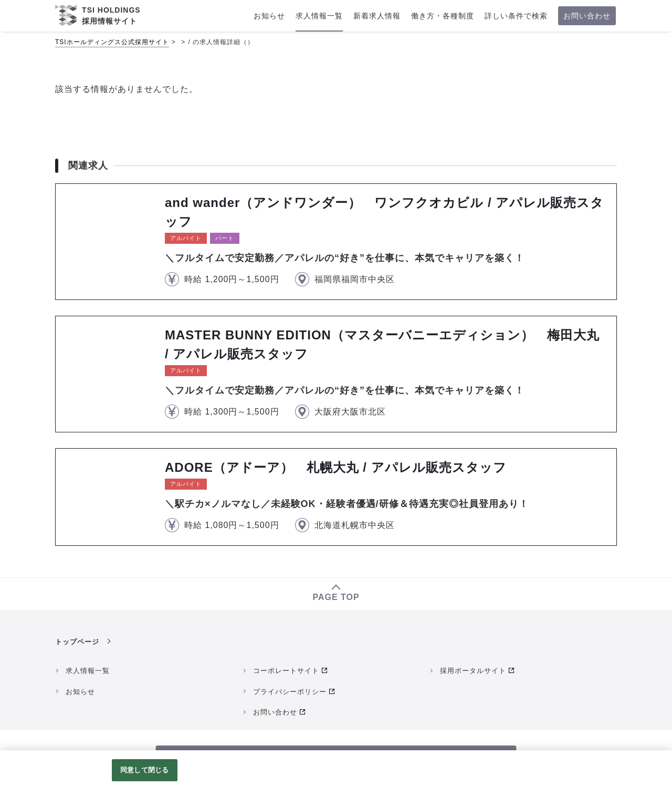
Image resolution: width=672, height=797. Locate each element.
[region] (336, 774)
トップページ (77, 642)
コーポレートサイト (286, 671)
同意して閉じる (144, 770)
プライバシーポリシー (290, 692)
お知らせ (80, 692)
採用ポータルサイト (473, 671)
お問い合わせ (275, 712)
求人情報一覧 (88, 671)
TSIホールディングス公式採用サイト (112, 42)
